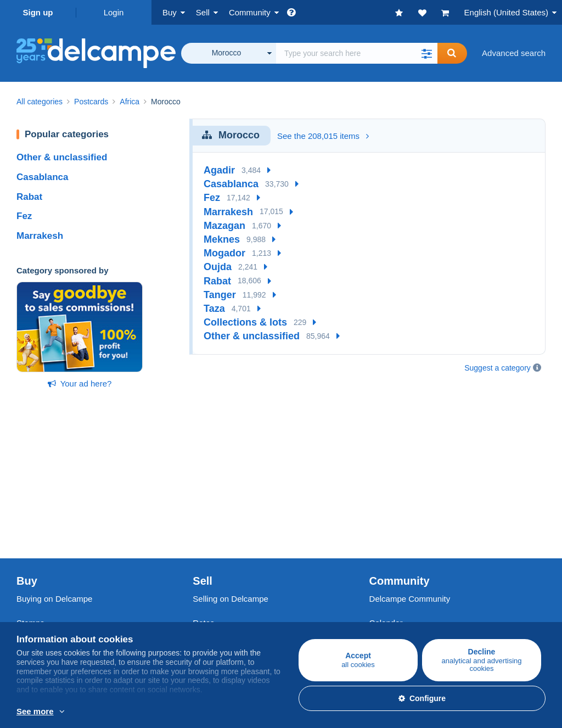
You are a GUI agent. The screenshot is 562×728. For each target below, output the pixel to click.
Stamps (30, 498)
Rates (203, 498)
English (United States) (506, 12)
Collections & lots (245, 322)
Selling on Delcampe (231, 474)
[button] (426, 53)
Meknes (222, 239)
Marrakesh (40, 236)
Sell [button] (203, 12)
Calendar (386, 498)
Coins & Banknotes (52, 524)
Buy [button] (170, 12)
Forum (381, 511)
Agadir (219, 170)
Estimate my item (224, 524)
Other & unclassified (62, 157)
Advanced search (514, 53)
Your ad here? (80, 383)
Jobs (31, 603)
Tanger (220, 295)
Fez (24, 216)
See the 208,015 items (323, 136)
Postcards (35, 511)
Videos (382, 524)
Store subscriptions (228, 537)
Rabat (29, 197)
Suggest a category (498, 368)
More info (163, 712)
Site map (386, 592)
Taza (214, 309)
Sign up (38, 12)
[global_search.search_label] (357, 53)
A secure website (224, 579)
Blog (383, 537)
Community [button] (250, 12)
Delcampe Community (410, 474)
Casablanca (43, 177)
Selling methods (222, 511)
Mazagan (224, 226)
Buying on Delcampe (54, 474)
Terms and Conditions (56, 616)
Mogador (224, 253)
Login (114, 12)
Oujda (218, 267)
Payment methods (226, 603)
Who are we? (41, 579)
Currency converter (404, 579)
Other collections (47, 537)
